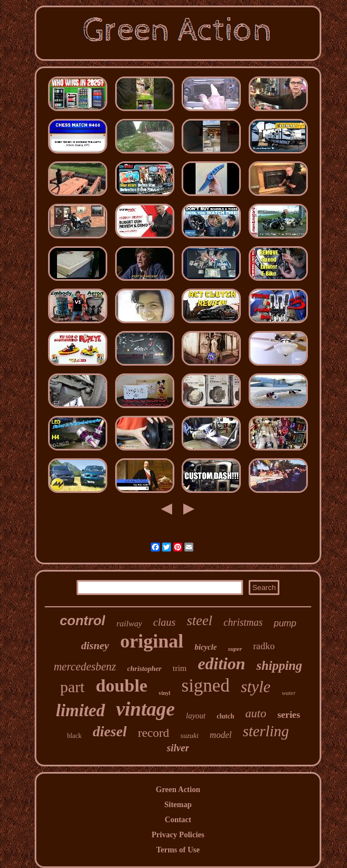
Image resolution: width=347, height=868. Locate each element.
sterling (266, 731)
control (82, 620)
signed (206, 685)
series (289, 715)
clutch (225, 716)
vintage (146, 709)
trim (180, 668)
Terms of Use (178, 850)
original (152, 641)
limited (80, 710)
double (121, 685)
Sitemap (178, 805)
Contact (178, 820)
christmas (243, 622)
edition (222, 663)
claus (164, 622)
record (154, 733)
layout (196, 716)
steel (199, 620)
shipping (279, 666)
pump (285, 623)
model (220, 735)
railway (129, 624)
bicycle (206, 647)
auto (256, 713)
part (73, 687)
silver (178, 748)
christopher (144, 668)
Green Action (178, 790)
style (256, 687)
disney (95, 646)
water (289, 693)
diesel (110, 732)
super (235, 649)
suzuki (190, 735)
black (74, 736)
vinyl (165, 693)
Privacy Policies (178, 835)
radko (264, 646)
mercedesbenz (85, 666)
